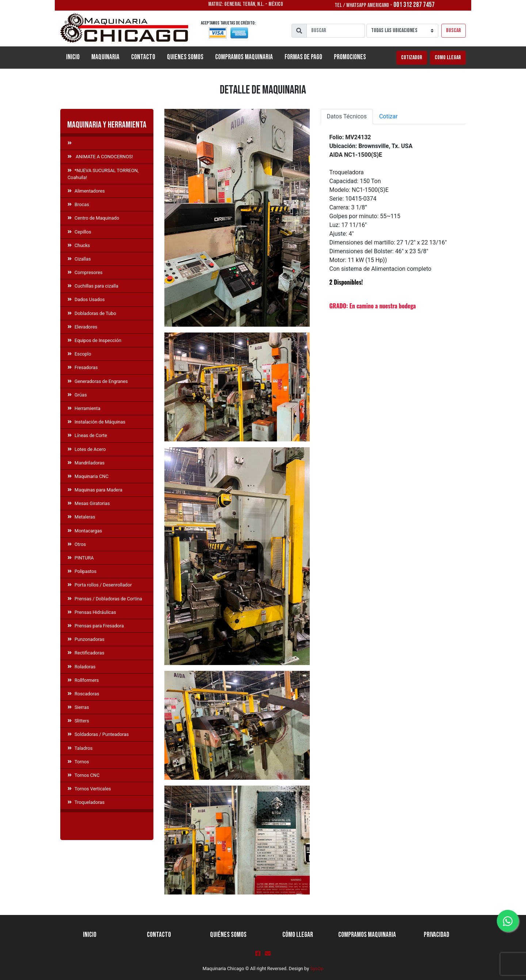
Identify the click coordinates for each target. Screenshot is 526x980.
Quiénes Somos (228, 935)
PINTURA (81, 558)
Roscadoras (83, 694)
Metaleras (81, 517)
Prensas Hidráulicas (92, 612)
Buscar (453, 31)
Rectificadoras (86, 653)
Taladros (80, 748)
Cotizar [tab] (388, 116)
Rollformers (83, 680)
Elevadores (82, 327)
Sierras (78, 707)
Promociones (350, 57)
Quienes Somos (185, 57)
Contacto (143, 57)
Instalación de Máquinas (96, 422)
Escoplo (79, 354)
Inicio (76, 57)
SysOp (317, 968)
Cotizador (412, 58)
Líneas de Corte (87, 435)
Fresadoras (83, 367)
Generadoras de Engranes (98, 381)
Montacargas (85, 531)
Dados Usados (86, 299)
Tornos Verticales (89, 789)
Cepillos (79, 232)
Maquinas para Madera (95, 490)
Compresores (85, 272)
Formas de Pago (303, 57)
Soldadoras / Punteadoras (98, 734)
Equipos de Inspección (94, 340)
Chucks (79, 245)
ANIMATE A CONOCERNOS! (100, 157)
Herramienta (84, 408)
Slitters (78, 721)
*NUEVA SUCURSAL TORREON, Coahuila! (103, 174)
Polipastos (82, 571)
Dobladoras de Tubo (92, 313)
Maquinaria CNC (88, 476)
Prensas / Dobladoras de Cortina (105, 599)
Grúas (77, 395)
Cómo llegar (298, 935)
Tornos (78, 762)
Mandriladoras (86, 463)
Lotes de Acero (87, 449)
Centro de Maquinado (93, 218)
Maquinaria (105, 57)
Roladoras (81, 667)
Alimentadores (86, 191)
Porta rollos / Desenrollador (100, 585)
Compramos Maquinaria (244, 57)
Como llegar (448, 58)
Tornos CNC (84, 775)
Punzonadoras (86, 639)
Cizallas (79, 259)
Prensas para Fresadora (96, 626)
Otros (77, 544)
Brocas (78, 204)
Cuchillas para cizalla (93, 286)
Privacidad (437, 935)
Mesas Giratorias (89, 503)
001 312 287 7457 (414, 5)
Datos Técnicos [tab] (347, 116)
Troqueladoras (86, 802)
